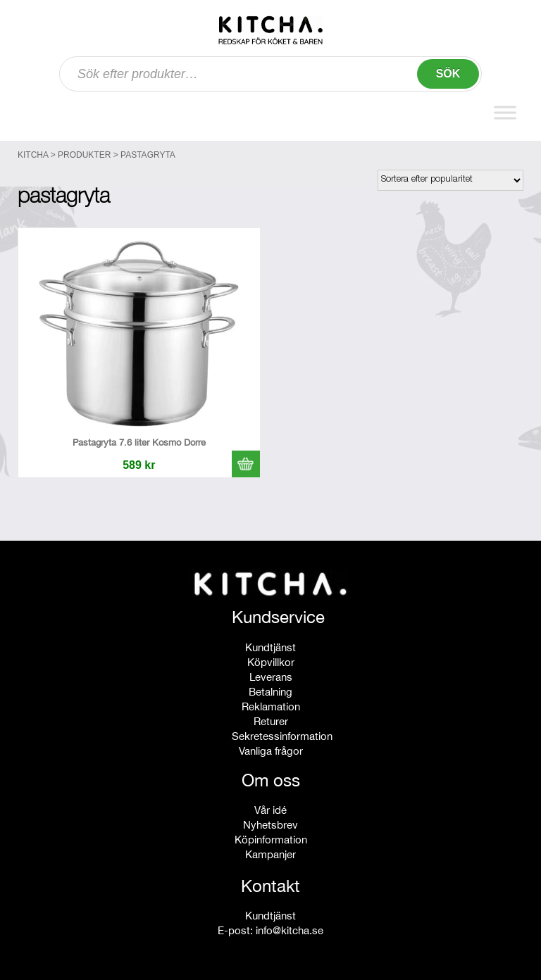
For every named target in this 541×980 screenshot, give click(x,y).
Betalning (270, 692)
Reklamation (271, 706)
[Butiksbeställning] (450, 180)
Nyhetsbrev (270, 825)
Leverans (271, 677)
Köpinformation (271, 840)
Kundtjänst (270, 647)
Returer (271, 721)
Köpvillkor (271, 662)
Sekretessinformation (282, 736)
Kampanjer (270, 854)
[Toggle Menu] (505, 112)
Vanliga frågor (271, 751)
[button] (246, 464)
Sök (448, 74)
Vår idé (270, 810)
